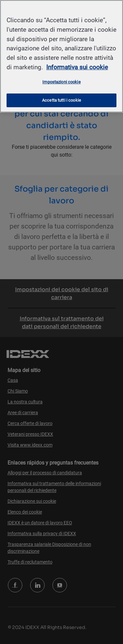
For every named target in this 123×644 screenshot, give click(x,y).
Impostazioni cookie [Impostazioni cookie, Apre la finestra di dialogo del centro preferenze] (61, 82)
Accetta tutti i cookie (61, 100)
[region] (61, 56)
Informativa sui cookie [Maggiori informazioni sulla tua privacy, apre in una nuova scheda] (77, 67)
